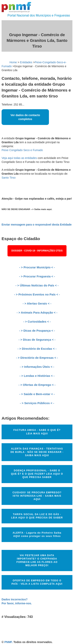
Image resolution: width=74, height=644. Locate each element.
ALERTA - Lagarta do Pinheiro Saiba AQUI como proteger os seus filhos (37, 534)
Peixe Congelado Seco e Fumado (22, 150)
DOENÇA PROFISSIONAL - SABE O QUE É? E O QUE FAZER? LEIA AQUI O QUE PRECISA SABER (37, 474)
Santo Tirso (9, 178)
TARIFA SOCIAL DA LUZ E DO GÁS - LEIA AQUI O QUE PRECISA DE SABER (37, 516)
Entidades (26, 62)
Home (13, 62)
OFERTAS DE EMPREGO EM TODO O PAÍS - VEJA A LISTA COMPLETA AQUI (37, 582)
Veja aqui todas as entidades (19, 158)
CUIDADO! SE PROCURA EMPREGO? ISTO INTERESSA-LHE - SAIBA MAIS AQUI (37, 496)
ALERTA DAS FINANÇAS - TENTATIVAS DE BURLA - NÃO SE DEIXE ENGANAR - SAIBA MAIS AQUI (37, 452)
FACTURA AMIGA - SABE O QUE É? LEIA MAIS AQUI (37, 432)
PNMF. (8, 642)
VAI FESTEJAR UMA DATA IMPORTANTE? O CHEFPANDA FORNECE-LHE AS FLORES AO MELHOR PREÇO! (37, 560)
